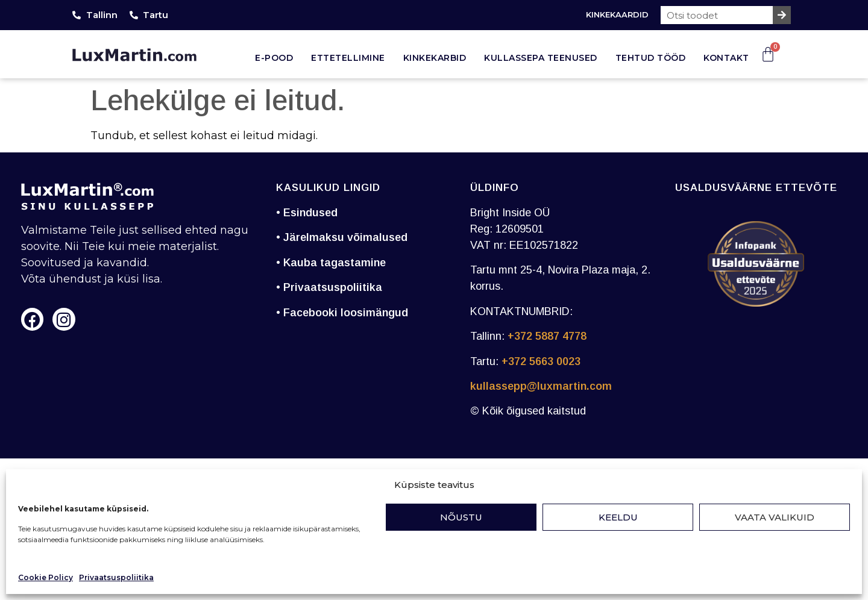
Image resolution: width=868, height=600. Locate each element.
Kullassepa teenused (541, 58)
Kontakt (726, 58)
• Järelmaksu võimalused (342, 237)
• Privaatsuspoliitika (329, 287)
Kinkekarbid (435, 58)
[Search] (782, 15)
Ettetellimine (348, 58)
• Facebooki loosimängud (342, 313)
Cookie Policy (46, 577)
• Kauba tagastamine (331, 263)
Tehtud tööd (651, 58)
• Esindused (307, 213)
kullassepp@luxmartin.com (541, 386)
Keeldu (618, 517)
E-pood (274, 58)
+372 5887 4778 (547, 336)
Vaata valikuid (775, 517)
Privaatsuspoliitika (116, 577)
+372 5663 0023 (541, 361)
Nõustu (461, 517)
